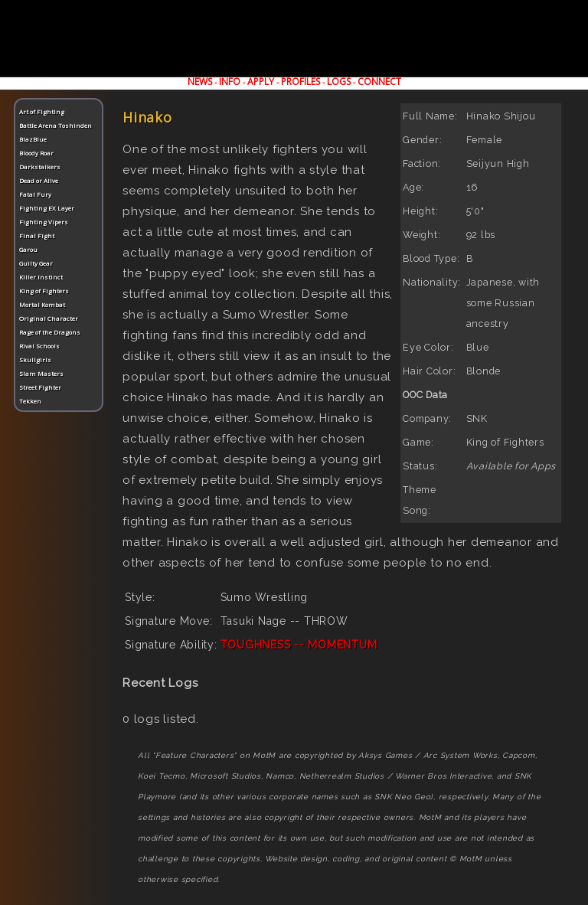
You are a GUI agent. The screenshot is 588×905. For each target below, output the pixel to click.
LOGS (339, 82)
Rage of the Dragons (50, 332)
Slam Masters (41, 373)
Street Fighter (40, 387)
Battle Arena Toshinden (56, 125)
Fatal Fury (35, 194)
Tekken (30, 401)
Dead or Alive (39, 180)
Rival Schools (39, 346)
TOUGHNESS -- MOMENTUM (299, 645)
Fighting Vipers (44, 222)
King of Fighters (44, 291)
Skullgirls (35, 359)
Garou (28, 249)
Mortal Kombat (42, 304)
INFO (230, 82)
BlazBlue (33, 139)
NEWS (200, 82)
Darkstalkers (40, 167)
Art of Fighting (42, 111)
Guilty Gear (36, 263)
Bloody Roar (36, 153)
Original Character (49, 318)
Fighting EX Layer (47, 208)
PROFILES (301, 82)
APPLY (261, 82)
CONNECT (379, 82)
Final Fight (37, 235)
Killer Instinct (41, 277)
